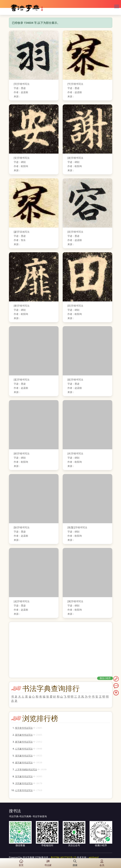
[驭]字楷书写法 (75, 380)
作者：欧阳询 (21, 166)
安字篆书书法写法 (24, 776)
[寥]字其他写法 (22, 232)
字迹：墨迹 (20, 88)
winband (94, 857)
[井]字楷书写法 (75, 454)
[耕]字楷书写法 (22, 454)
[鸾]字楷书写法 (22, 380)
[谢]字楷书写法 (75, 158)
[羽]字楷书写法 (22, 84)
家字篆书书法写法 (24, 742)
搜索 (75, 863)
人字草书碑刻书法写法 (26, 769)
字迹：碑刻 (20, 162)
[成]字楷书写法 (22, 601)
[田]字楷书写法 (75, 306)
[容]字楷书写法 (75, 232)
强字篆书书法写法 (24, 756)
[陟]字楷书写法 (22, 527)
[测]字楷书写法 (75, 601)
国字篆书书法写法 (24, 735)
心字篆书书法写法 (24, 749)
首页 (21, 863)
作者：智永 (20, 240)
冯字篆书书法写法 (24, 783)
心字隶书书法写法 (24, 790)
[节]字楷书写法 (75, 84)
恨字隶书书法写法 (24, 728)
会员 (102, 863)
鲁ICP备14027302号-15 (63, 857)
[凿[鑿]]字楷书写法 (77, 527)
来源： (17, 96)
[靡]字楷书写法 (22, 306)
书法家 (48, 863)
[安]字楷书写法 (22, 158)
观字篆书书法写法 (24, 762)
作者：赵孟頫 (21, 92)
